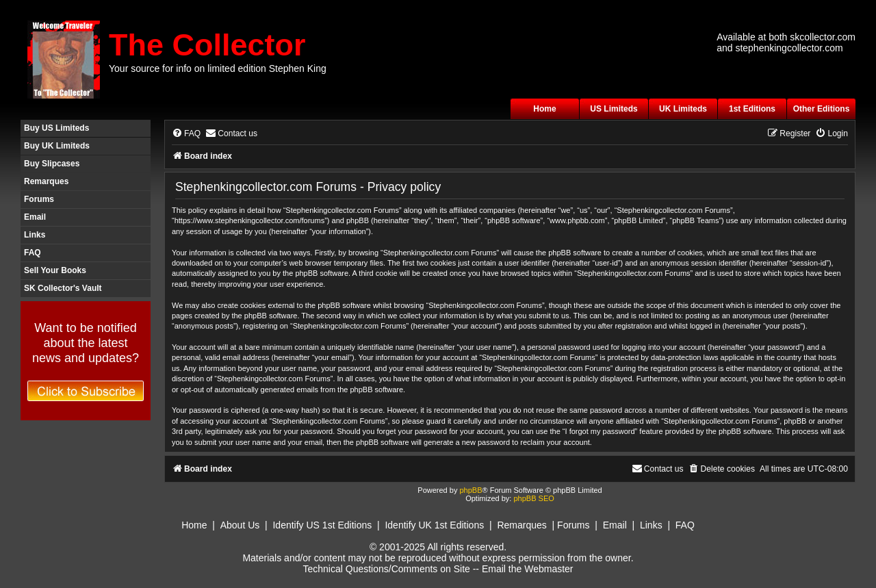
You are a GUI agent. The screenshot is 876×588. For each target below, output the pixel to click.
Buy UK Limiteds (57, 146)
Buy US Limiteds (56, 128)
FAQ (33, 253)
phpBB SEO (533, 498)
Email (35, 217)
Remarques (46, 181)
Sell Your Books (55, 270)
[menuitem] (186, 134)
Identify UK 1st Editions (434, 525)
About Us (240, 525)
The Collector (207, 45)
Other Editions (822, 109)
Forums (39, 199)
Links (35, 235)
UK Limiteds (683, 109)
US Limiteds (614, 109)
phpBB (471, 490)
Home (544, 109)
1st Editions (752, 109)
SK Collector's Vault (63, 288)
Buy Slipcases (52, 164)
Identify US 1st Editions (322, 525)
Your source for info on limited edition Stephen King (218, 68)
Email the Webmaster (528, 569)
